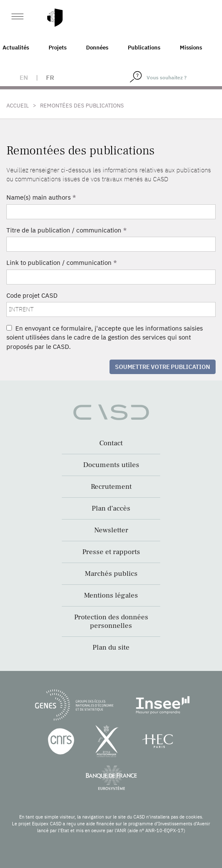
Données (97, 48)
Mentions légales (111, 595)
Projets (58, 48)
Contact (111, 443)
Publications (144, 48)
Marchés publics (111, 574)
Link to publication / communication (62, 263)
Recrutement (111, 487)
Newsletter (111, 530)
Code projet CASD (32, 295)
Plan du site (111, 647)
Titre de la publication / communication (66, 230)
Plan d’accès (111, 508)
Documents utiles (111, 465)
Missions (191, 48)
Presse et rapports (111, 552)
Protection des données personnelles (111, 621)
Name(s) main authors (41, 197)
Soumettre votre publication (163, 367)
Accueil (18, 106)
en (24, 77)
